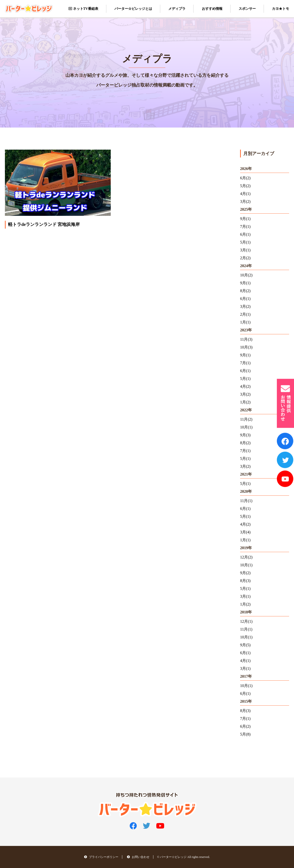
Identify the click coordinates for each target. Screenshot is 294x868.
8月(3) (245, 581)
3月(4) (245, 532)
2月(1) (245, 314)
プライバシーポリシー (101, 857)
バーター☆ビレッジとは (133, 9)
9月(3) (245, 435)
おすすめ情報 (212, 9)
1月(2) (245, 402)
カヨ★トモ (281, 9)
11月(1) (246, 501)
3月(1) (245, 250)
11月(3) (246, 339)
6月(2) (245, 178)
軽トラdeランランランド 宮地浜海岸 (44, 225)
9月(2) (245, 573)
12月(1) (246, 621)
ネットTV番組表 (83, 9)
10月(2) (246, 275)
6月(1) (245, 234)
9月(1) (245, 219)
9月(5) (245, 645)
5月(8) (245, 734)
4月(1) (245, 194)
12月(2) (246, 557)
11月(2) (246, 419)
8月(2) (245, 291)
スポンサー (247, 9)
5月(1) (245, 242)
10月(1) (246, 427)
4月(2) (245, 386)
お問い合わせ (138, 857)
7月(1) (245, 227)
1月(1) (245, 322)
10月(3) (246, 347)
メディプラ (177, 9)
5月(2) (245, 186)
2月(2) (245, 258)
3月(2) (245, 201)
